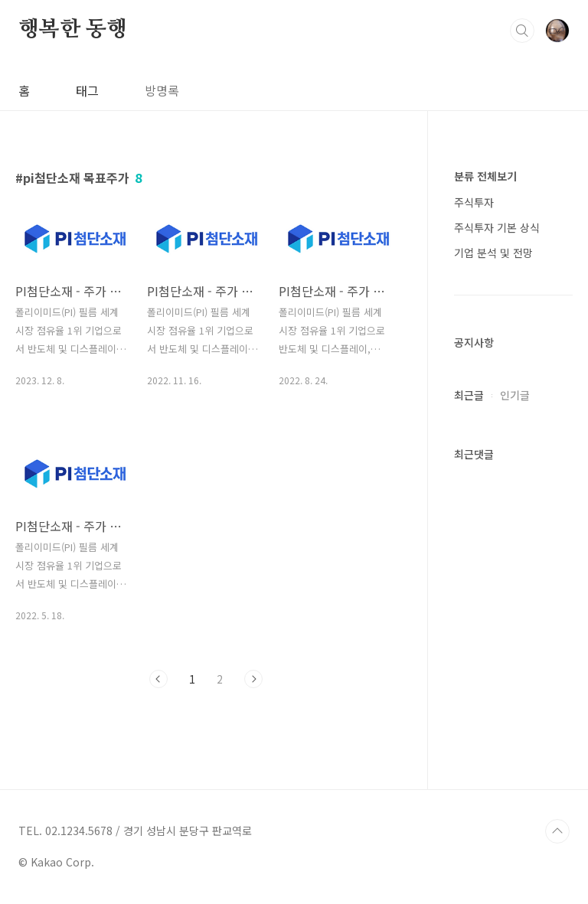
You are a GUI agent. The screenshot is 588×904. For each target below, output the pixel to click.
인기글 (515, 395)
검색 (522, 31)
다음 (253, 679)
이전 (158, 679)
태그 (87, 90)
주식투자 (474, 202)
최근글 (469, 395)
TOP (557, 831)
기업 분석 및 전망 (493, 253)
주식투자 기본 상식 (497, 227)
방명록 (162, 90)
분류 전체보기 (485, 176)
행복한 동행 (73, 30)
